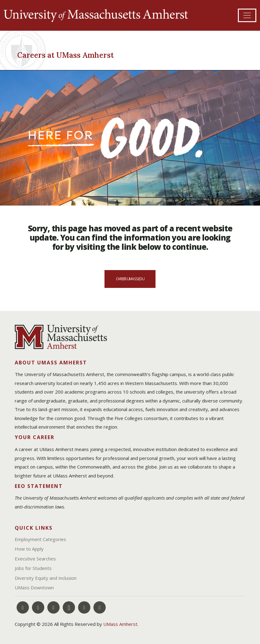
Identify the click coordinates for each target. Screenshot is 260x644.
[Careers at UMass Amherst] (70, 54)
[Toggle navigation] (247, 15)
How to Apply (29, 549)
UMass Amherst (120, 624)
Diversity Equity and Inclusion (46, 578)
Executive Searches (35, 559)
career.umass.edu (130, 279)
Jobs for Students (33, 568)
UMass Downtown (34, 587)
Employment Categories (40, 539)
